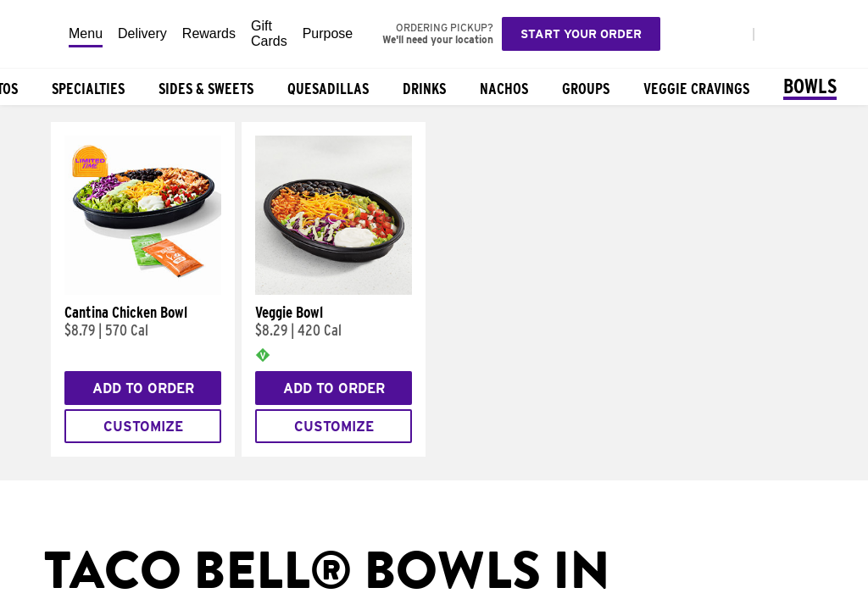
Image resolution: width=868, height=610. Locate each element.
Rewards (209, 33)
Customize (143, 427)
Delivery (142, 33)
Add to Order (143, 388)
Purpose (328, 33)
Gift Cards (269, 33)
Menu (86, 33)
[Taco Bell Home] (35, 34)
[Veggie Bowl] (334, 291)
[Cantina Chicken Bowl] (143, 291)
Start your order (581, 34)
